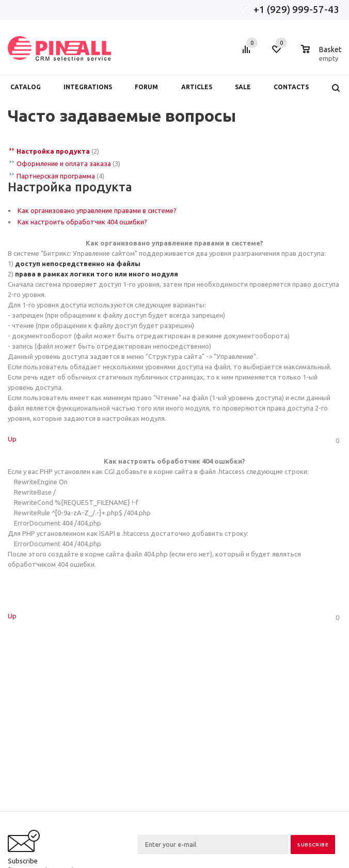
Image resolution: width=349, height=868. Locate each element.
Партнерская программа (56, 176)
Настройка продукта (53, 151)
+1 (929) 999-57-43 (297, 9)
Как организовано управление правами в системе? (97, 210)
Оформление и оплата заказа (64, 163)
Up (12, 439)
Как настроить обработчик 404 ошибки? (82, 222)
